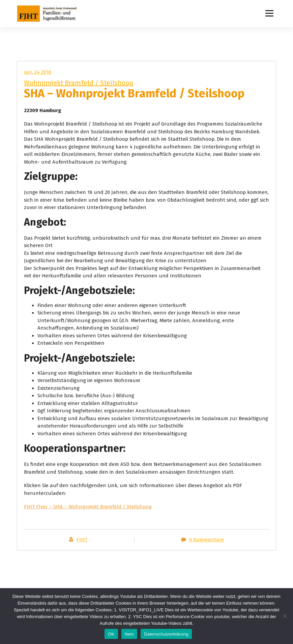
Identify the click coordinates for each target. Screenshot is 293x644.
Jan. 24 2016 (38, 72)
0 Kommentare (207, 540)
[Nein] (285, 616)
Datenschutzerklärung (166, 634)
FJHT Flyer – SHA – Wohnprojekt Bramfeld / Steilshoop (88, 507)
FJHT (82, 540)
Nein (129, 634)
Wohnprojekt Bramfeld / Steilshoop (79, 83)
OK (111, 634)
